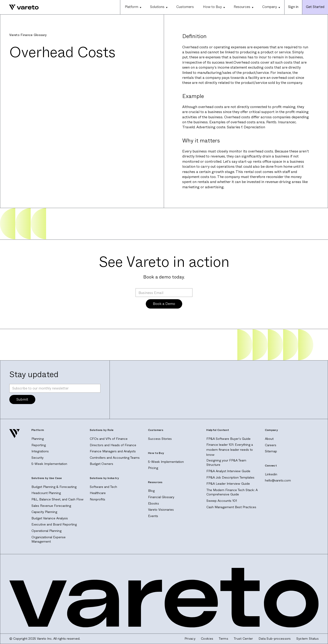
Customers (185, 7)
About (269, 439)
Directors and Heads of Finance (113, 445)
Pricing (153, 468)
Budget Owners (101, 464)
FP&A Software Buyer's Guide (228, 439)
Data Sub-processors (275, 639)
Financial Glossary (161, 497)
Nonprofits (97, 499)
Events (153, 516)
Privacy (190, 639)
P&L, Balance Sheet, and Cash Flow (58, 499)
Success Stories (160, 439)
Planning (38, 439)
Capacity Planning (44, 512)
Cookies (207, 639)
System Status (307, 639)
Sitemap (271, 451)
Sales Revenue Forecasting (51, 506)
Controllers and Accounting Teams (115, 458)
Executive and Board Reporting (54, 524)
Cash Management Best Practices (231, 507)
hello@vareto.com (278, 480)
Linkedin (271, 474)
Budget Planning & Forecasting (54, 487)
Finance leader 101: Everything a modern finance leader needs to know (230, 450)
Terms (223, 639)
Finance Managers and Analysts (113, 451)
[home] (19, 7)
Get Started (315, 7)
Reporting (39, 445)
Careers (271, 445)
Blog (151, 491)
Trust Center (243, 639)
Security (37, 458)
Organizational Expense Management (49, 539)
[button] (133, 7)
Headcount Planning (46, 493)
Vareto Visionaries (161, 510)
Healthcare (98, 493)
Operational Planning (46, 531)
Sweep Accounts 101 (222, 501)
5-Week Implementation (49, 464)
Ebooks (154, 503)
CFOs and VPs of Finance (109, 439)
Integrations (40, 451)
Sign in (293, 7)
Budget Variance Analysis (50, 518)
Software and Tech (103, 487)
